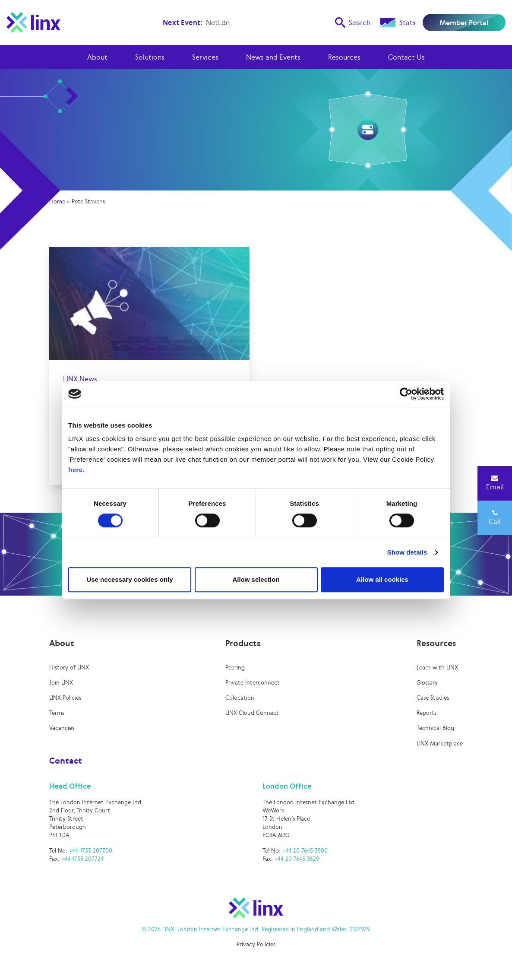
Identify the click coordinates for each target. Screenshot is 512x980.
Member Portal (464, 22)
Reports (427, 713)
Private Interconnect (253, 683)
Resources (344, 57)
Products (243, 643)
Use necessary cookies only (130, 579)
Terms (57, 713)
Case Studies (433, 698)
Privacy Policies (256, 944)
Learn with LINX (437, 668)
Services (205, 57)
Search (353, 22)
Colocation (240, 698)
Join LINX (61, 683)
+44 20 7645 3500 (305, 851)
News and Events (273, 57)
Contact (66, 761)
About (97, 57)
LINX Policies (65, 698)
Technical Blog (435, 728)
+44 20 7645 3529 (297, 859)
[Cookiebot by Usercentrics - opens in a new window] (406, 394)
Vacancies (62, 728)
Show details (407, 552)
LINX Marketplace (440, 744)
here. (76, 470)
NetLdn (218, 22)
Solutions (150, 57)
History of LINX (69, 668)
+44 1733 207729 (82, 859)
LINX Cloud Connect (252, 713)
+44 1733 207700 (91, 851)
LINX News (80, 379)
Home (57, 201)
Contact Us (406, 57)
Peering (235, 668)
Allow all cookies (382, 579)
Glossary (427, 683)
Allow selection (256, 579)
